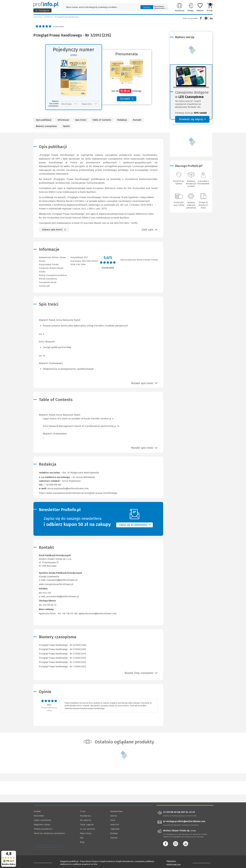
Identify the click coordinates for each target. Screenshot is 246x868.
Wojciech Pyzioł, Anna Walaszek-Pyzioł (98, 426)
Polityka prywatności (43, 829)
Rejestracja (180, 7)
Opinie (66, 126)
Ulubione (200, 7)
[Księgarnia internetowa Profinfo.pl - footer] (43, 862)
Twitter (206, 18)
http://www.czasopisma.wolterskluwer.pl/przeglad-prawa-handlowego (78, 493)
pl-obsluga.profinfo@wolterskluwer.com (184, 821)
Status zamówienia (43, 820)
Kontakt (137, 120)
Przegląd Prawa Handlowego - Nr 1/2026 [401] (62, 667)
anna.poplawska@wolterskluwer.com (68, 488)
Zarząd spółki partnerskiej (57, 347)
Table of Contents (102, 120)
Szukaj (147, 7)
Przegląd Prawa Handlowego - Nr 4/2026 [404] (63, 654)
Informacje (63, 120)
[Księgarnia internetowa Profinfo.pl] (46, 5)
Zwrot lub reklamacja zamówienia (49, 833)
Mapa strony (86, 833)
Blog (82, 842)
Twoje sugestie (87, 825)
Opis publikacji (44, 120)
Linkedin (211, 18)
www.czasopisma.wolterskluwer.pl (56, 584)
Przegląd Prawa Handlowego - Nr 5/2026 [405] (62, 649)
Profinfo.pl (48, 17)
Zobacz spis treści (52, 230)
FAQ (82, 838)
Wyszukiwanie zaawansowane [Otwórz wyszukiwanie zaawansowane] (160, 7)
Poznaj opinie (59, 27)
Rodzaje (114, 833)
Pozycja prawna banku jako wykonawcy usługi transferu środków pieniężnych (85, 326)
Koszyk (210, 7)
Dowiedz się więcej (192, 119)
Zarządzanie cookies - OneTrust (49, 847)
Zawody (114, 838)
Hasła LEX (115, 825)
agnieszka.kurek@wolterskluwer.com (98, 614)
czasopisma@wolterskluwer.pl (62, 580)
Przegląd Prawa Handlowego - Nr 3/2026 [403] (62, 658)
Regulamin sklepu (42, 825)
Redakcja (122, 120)
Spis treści (81, 120)
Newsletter (39, 816)
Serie (113, 820)
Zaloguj (190, 7)
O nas (83, 811)
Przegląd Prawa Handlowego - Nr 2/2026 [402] (62, 662)
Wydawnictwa (116, 811)
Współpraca (85, 816)
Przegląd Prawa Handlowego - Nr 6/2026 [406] (62, 645)
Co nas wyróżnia (87, 829)
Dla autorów (86, 820)
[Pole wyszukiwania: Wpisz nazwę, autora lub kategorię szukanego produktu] (101, 7)
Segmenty (115, 829)
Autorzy (114, 816)
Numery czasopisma (46, 126)
